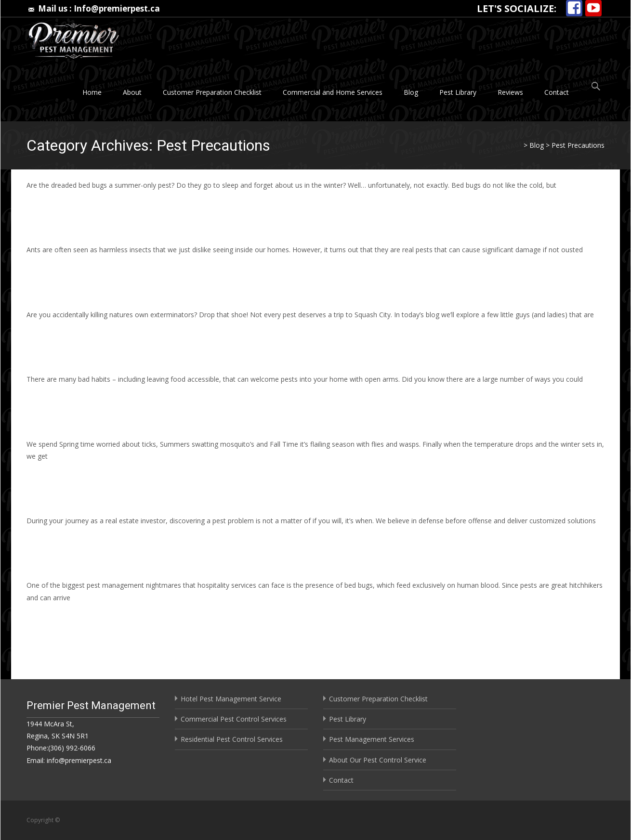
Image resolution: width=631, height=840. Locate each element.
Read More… (48, 203)
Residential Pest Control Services (232, 739)
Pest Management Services (372, 739)
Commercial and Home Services (333, 92)
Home (92, 92)
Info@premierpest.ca (117, 8)
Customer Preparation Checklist (212, 92)
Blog (411, 92)
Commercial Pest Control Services (234, 719)
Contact (557, 92)
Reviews (510, 92)
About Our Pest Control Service (378, 760)
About (132, 92)
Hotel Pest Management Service (231, 699)
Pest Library (458, 92)
